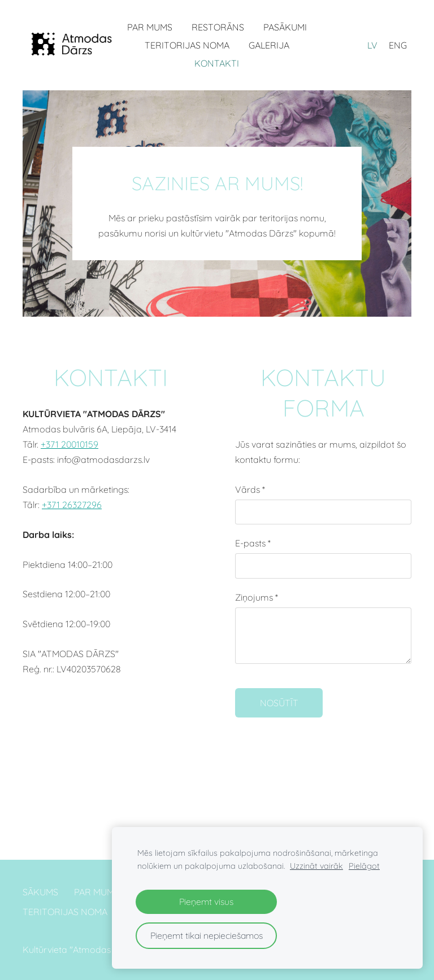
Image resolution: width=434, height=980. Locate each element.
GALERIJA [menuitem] (269, 45)
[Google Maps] (111, 762)
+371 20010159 (70, 444)
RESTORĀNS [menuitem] (218, 27)
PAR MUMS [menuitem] (150, 27)
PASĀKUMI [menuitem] (285, 27)
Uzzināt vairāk (316, 866)
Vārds (250, 489)
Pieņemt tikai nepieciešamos (207, 935)
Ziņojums (257, 597)
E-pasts (253, 543)
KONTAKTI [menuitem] (217, 63)
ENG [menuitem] (398, 45)
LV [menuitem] (372, 45)
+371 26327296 (72, 505)
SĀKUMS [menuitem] (40, 892)
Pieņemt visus (206, 902)
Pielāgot (364, 866)
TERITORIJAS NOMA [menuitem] (187, 45)
